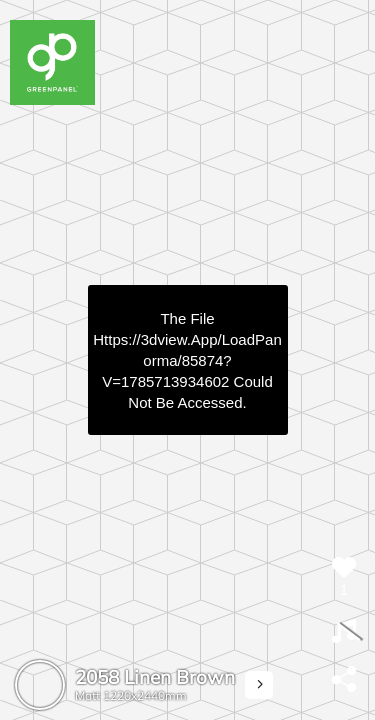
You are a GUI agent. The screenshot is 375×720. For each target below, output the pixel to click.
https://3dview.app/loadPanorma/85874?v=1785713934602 (187, 360)
